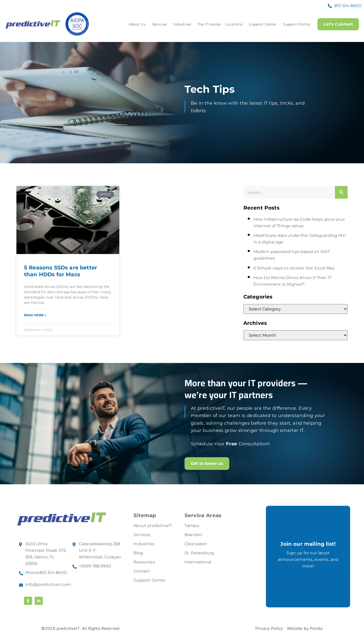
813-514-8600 (348, 6)
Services (160, 24)
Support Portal (296, 24)
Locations (235, 24)
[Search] (341, 192)
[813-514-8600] (330, 6)
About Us (138, 24)
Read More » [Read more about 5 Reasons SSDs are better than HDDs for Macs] (35, 315)
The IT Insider (209, 24)
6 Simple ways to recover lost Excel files (294, 268)
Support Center (264, 24)
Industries (183, 24)
